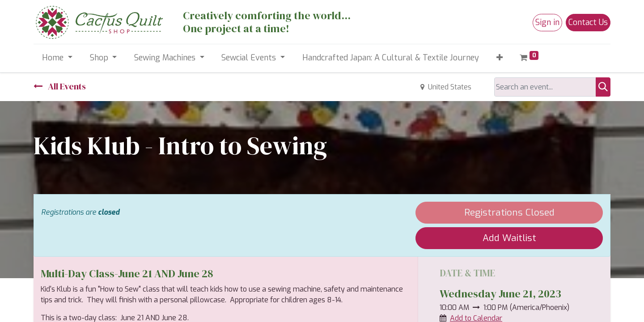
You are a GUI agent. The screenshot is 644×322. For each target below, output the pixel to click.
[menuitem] (390, 58)
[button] (499, 58)
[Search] (603, 87)
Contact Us (588, 22)
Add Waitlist (509, 238)
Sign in (547, 22)
